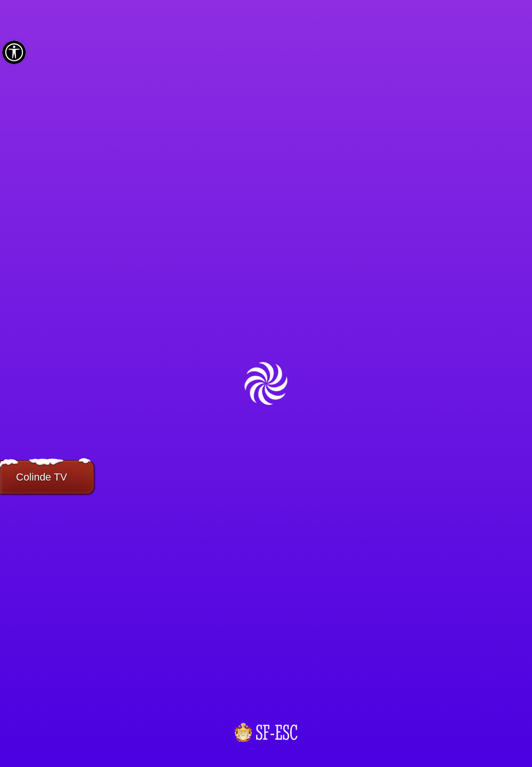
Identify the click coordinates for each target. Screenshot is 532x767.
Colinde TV (41, 477)
